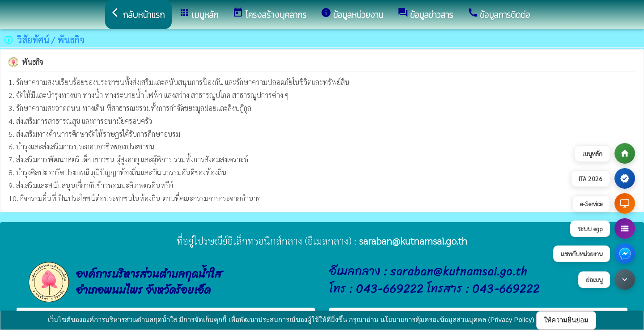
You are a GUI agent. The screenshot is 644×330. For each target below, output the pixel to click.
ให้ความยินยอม (566, 320)
